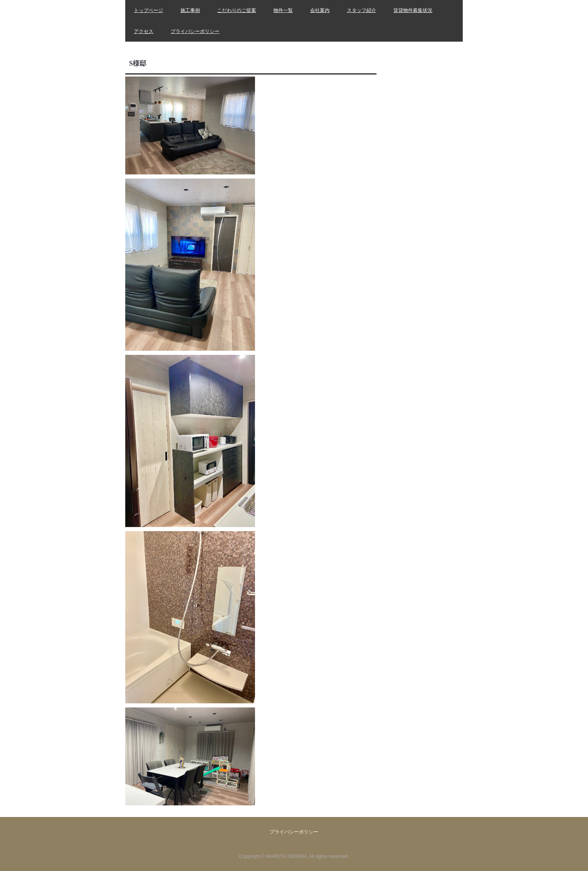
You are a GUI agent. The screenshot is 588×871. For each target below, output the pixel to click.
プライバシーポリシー (195, 31)
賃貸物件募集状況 (413, 10)
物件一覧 (283, 10)
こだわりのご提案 (237, 10)
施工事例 (190, 10)
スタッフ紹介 (361, 10)
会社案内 (320, 10)
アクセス (144, 31)
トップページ (148, 10)
